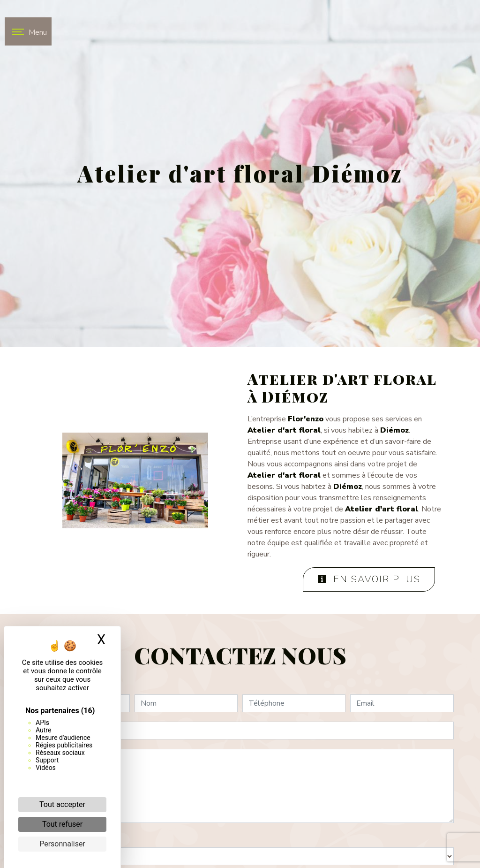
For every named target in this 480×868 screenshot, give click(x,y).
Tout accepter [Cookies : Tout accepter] (62, 804)
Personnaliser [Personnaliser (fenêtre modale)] (62, 844)
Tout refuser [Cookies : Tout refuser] (62, 824)
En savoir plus (369, 579)
